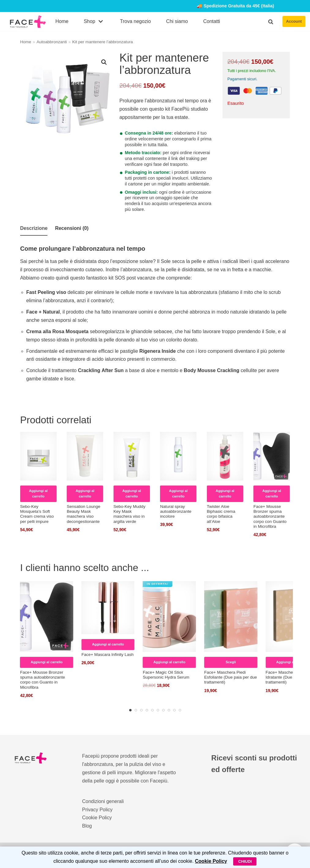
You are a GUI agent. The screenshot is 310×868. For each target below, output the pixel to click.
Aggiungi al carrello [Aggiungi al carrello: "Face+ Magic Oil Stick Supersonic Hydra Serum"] (169, 662)
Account (294, 21)
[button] (271, 22)
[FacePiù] (28, 22)
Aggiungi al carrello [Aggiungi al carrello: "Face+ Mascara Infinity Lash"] (108, 644)
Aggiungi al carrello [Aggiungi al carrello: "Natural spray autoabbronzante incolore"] (178, 493)
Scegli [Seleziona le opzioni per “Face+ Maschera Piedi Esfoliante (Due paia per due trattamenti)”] (231, 662)
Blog (87, 826)
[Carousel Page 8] (169, 710)
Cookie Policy (97, 818)
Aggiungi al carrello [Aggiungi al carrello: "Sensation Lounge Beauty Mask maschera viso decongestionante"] (85, 493)
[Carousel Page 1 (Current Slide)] (130, 710)
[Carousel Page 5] (152, 710)
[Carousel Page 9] (174, 710)
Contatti (212, 21)
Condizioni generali (103, 801)
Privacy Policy (97, 810)
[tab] (34, 229)
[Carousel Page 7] (163, 710)
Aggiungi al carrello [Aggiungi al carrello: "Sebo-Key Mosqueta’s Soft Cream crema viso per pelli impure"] (38, 493)
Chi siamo (177, 21)
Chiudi (245, 861)
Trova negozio (135, 21)
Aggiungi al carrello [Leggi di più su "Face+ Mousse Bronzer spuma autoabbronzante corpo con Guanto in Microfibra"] (272, 493)
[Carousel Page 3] (141, 710)
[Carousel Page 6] (158, 710)
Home (62, 21)
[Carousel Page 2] (136, 710)
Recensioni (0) (72, 228)
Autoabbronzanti (52, 42)
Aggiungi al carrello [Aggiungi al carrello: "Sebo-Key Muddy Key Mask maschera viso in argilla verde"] (132, 493)
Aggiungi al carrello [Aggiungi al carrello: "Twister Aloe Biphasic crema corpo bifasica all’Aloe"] (225, 493)
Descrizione (34, 228)
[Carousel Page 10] (180, 710)
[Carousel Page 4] (147, 710)
